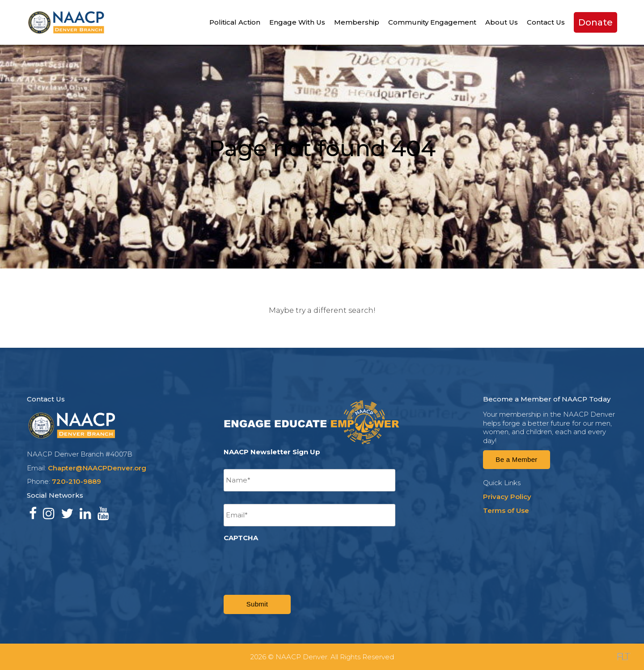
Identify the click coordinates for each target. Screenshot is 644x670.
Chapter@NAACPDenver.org (97, 468)
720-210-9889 (76, 481)
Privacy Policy (507, 497)
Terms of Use (506, 510)
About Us (502, 22)
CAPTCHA (241, 538)
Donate (595, 22)
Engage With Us (297, 22)
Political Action (235, 22)
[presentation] (292, 563)
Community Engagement (432, 22)
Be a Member (516, 459)
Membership (357, 22)
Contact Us (546, 22)
